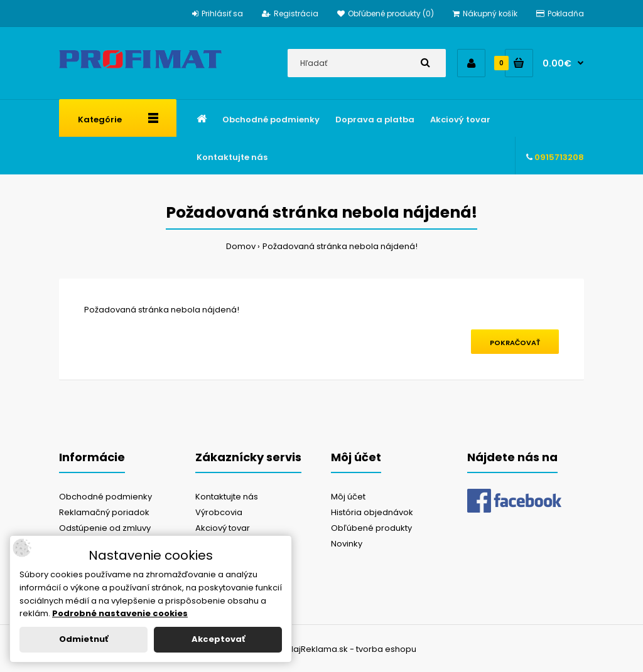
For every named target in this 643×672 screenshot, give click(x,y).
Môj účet (348, 497)
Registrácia (290, 13)
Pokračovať (515, 343)
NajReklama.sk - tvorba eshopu (352, 649)
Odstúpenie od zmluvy (105, 528)
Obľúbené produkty (371, 528)
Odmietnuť (84, 639)
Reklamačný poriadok (104, 512)
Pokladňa (560, 13)
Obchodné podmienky (105, 497)
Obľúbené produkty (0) (386, 13)
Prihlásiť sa (218, 13)
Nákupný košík (485, 13)
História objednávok (372, 512)
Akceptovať (218, 639)
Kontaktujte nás (227, 497)
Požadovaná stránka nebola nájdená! (340, 246)
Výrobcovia (219, 512)
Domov (241, 246)
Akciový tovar (223, 528)
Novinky (347, 544)
